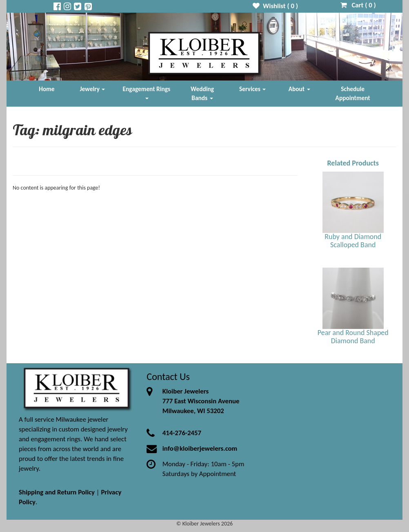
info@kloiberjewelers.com (200, 448)
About (299, 89)
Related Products (353, 163)
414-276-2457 (182, 433)
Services (253, 89)
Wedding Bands (202, 93)
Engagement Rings (147, 92)
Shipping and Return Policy (57, 492)
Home (47, 89)
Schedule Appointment (353, 93)
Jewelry (93, 89)
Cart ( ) (358, 5)
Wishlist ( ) (275, 6)
